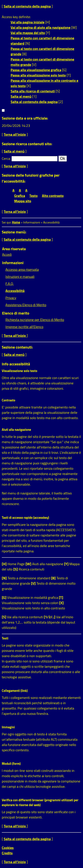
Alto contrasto (53, 196)
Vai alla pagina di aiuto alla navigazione (41, 27)
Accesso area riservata (22, 269)
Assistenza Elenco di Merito (26, 305)
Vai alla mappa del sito (28, 33)
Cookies (8, 848)
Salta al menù (21, 96)
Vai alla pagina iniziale (28, 22)
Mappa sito (23, 201)
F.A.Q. (10, 284)
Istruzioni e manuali (20, 277)
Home (16, 222)
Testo (34, 196)
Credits (7, 853)
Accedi (7, 254)
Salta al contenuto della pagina (27, 6)
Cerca (6, 158)
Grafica (20, 196)
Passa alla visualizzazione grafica (36, 70)
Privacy (11, 298)
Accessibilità (15, 291)
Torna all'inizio (15, 134)
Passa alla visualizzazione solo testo (38, 75)
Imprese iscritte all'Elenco (24, 327)
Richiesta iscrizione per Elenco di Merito (35, 320)
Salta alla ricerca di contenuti (33, 91)
